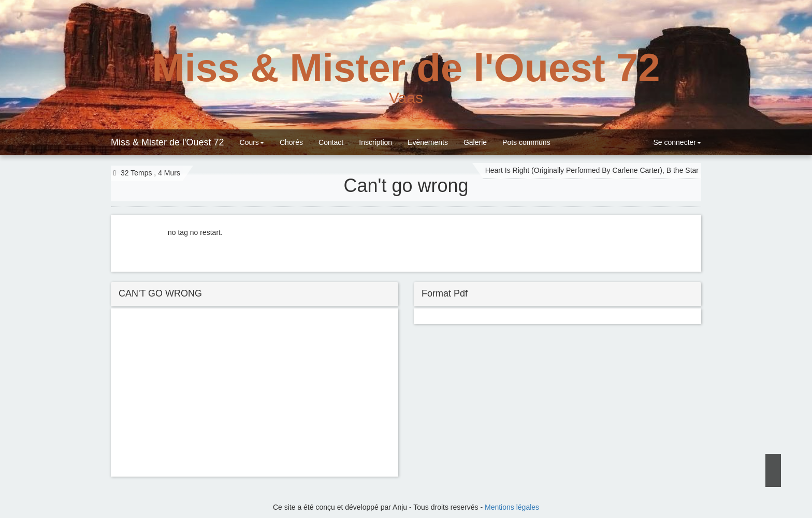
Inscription (375, 142)
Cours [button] (252, 142)
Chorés (291, 142)
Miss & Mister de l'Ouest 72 (168, 142)
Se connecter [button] (676, 142)
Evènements (428, 142)
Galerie (475, 142)
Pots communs (526, 142)
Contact (331, 142)
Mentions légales (512, 507)
